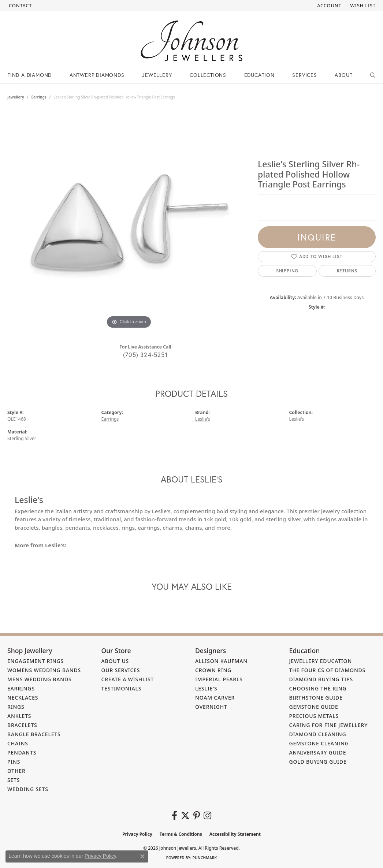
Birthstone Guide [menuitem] (316, 698)
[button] (328, 5)
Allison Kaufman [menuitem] (221, 661)
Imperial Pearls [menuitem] (219, 679)
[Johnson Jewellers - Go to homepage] (191, 41)
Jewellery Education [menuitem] (321, 661)
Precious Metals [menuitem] (314, 716)
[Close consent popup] (142, 856)
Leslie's (203, 419)
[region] (129, 221)
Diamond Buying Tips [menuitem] (321, 679)
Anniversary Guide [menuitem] (318, 752)
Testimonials (122, 688)
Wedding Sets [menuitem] (28, 789)
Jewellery (157, 75)
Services (304, 75)
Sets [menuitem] (14, 780)
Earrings (39, 97)
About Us (115, 661)
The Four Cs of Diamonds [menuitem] (328, 670)
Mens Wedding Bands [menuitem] (39, 679)
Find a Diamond (29, 75)
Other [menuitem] (16, 771)
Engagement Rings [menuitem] (36, 661)
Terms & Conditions (181, 834)
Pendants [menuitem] (22, 752)
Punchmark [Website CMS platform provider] (205, 858)
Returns (347, 271)
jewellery (16, 97)
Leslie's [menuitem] (206, 688)
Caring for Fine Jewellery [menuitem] (329, 725)
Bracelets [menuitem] (22, 725)
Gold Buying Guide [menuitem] (318, 762)
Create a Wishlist (128, 679)
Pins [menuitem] (14, 762)
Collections (208, 75)
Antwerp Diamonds (97, 75)
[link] (20, 5)
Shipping (287, 271)
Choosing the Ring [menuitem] (318, 688)
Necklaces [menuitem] (23, 698)
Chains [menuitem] (18, 743)
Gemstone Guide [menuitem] (314, 707)
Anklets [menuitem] (19, 716)
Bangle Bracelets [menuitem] (34, 734)
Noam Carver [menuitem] (215, 698)
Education (259, 75)
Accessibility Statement (235, 834)
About (343, 75)
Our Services (121, 670)
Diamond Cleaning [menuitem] (318, 734)
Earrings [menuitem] (21, 688)
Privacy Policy (137, 834)
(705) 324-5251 (145, 355)
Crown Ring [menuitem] (213, 670)
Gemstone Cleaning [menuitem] (319, 743)
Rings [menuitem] (16, 707)
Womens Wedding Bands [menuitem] (44, 670)
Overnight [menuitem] (211, 707)
